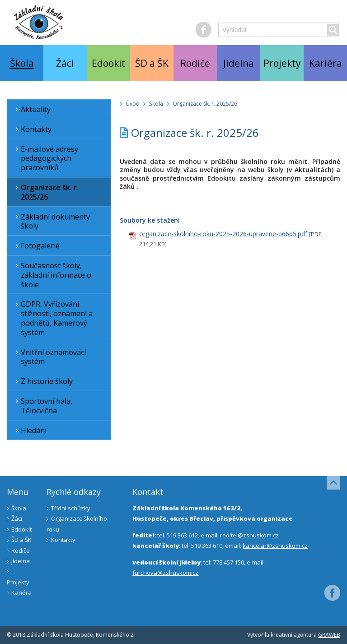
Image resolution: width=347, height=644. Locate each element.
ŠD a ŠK (152, 63)
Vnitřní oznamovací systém (49, 357)
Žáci (65, 63)
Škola (22, 63)
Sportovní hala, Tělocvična (42, 406)
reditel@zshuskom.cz (249, 535)
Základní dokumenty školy (51, 222)
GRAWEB (329, 635)
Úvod (133, 104)
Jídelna (239, 63)
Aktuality (31, 109)
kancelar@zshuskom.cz (275, 546)
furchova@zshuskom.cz (165, 573)
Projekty (282, 63)
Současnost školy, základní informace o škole (52, 275)
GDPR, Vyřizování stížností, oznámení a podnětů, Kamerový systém (52, 318)
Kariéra (326, 63)
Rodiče (195, 63)
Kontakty (32, 129)
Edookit (109, 63)
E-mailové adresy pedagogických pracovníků (45, 159)
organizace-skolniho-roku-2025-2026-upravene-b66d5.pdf (223, 234)
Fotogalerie (36, 246)
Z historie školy (42, 381)
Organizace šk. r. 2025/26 (45, 192)
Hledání (29, 430)
